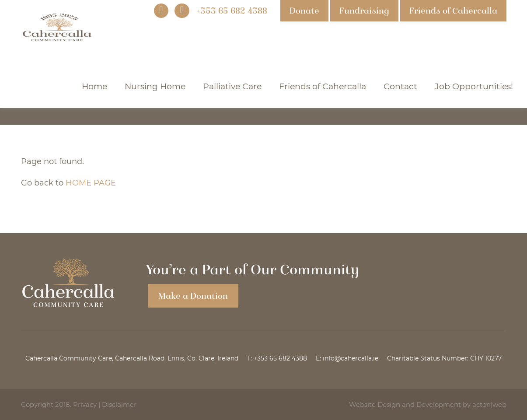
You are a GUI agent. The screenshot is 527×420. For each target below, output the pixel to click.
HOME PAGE (91, 183)
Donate (304, 10)
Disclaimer (119, 404)
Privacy (85, 404)
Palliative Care (232, 86)
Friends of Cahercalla (453, 10)
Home (94, 86)
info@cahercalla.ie (351, 358)
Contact (400, 86)
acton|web (489, 404)
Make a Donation (193, 296)
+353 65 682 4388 (280, 358)
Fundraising (364, 10)
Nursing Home (155, 86)
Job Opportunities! (474, 86)
